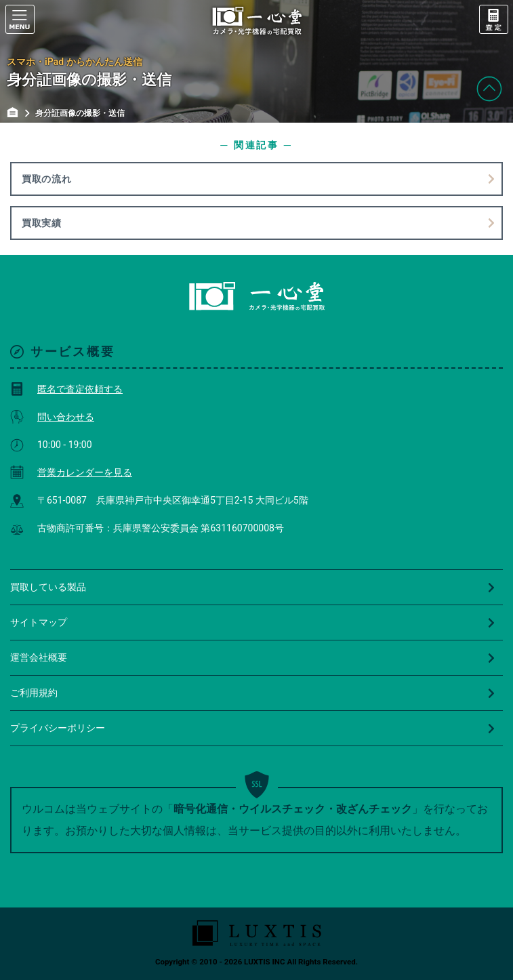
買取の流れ (47, 179)
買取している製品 (253, 587)
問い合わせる (52, 417)
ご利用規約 (253, 693)
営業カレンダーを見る (71, 472)
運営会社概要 (253, 657)
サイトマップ (253, 622)
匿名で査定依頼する (66, 389)
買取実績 (42, 223)
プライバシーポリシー (253, 728)
